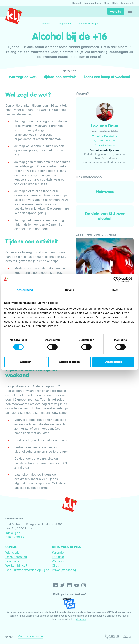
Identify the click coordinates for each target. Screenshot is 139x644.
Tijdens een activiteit (60, 77)
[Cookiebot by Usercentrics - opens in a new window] (119, 279)
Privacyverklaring (64, 570)
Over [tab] (115, 290)
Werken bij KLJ (16, 565)
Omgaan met (65, 24)
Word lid (116, 12)
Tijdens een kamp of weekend (106, 77)
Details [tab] (69, 290)
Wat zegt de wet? (23, 77)
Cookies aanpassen (30, 637)
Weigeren (25, 362)
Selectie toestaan (69, 362)
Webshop (59, 561)
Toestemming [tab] (24, 290)
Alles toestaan (114, 362)
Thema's (46, 24)
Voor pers (12, 561)
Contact (77, 3)
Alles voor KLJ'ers (67, 547)
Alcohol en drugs (88, 24)
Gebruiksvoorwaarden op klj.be (27, 570)
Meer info (81, 619)
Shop (107, 3)
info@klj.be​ (13, 533)
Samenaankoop (92, 3)
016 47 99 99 (15, 537)
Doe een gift (127, 3)
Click (115, 3)
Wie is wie (12, 552)
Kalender (58, 552)
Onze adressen (16, 557)
